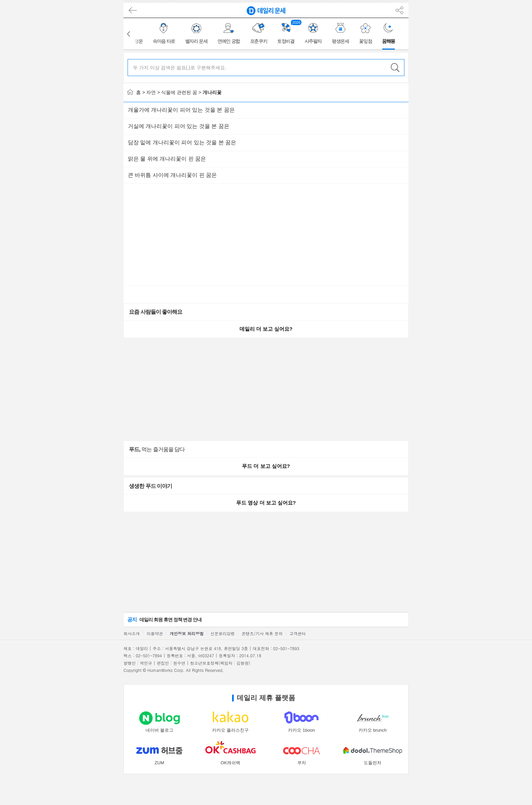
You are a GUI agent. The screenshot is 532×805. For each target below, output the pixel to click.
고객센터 (298, 633)
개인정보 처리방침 (187, 633)
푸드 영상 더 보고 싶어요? (266, 503)
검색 (395, 68)
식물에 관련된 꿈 (179, 92)
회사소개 (132, 633)
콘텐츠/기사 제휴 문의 (262, 633)
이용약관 (155, 633)
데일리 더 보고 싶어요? (266, 329)
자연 (151, 92)
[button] (129, 34)
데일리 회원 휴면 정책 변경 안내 (164, 619)
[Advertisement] (93, 123)
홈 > (136, 92)
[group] (164, 34)
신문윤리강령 (223, 633)
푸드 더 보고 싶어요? (266, 466)
